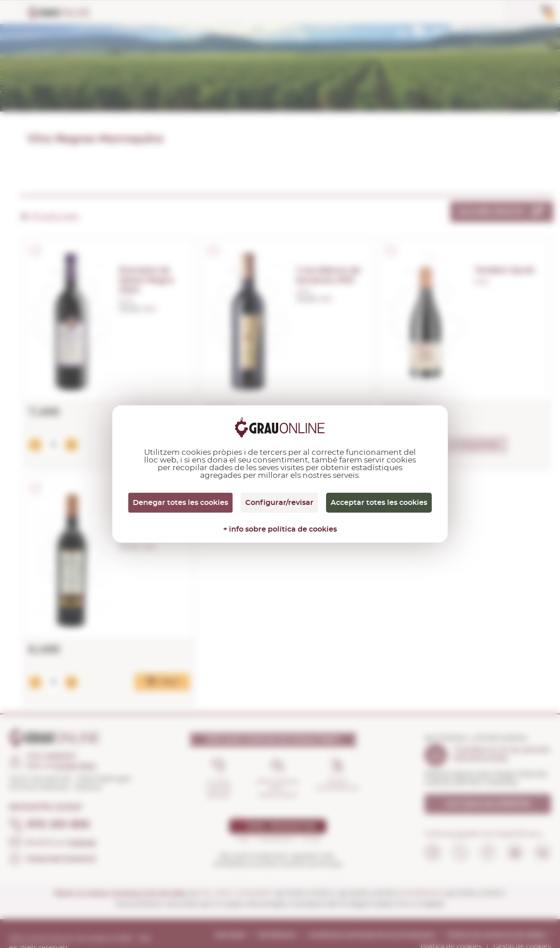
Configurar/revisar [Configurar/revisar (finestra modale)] (279, 503)
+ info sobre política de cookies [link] (280, 529)
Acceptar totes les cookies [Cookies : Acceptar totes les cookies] (379, 503)
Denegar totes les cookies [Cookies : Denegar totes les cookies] (180, 503)
